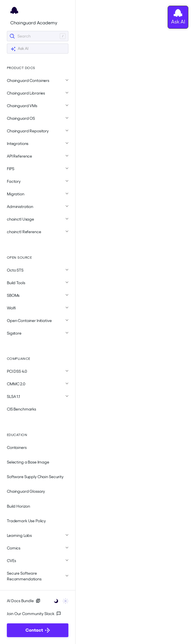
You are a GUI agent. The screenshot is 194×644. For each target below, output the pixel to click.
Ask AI (19, 49)
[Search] (38, 36)
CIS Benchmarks (21, 409)
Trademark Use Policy (26, 521)
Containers (17, 447)
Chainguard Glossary (26, 491)
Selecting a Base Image (28, 462)
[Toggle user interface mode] (59, 601)
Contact (38, 630)
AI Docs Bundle (24, 601)
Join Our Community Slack (34, 614)
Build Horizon (18, 506)
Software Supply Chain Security (35, 477)
